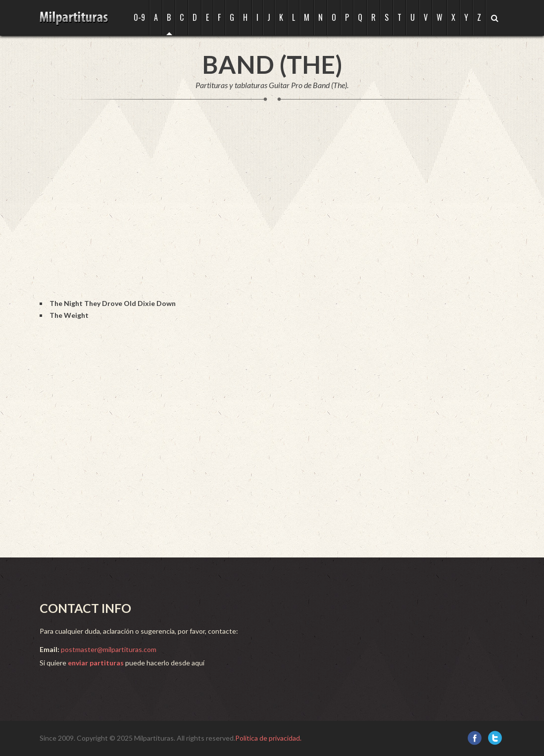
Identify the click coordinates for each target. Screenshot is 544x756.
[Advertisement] (220, 210)
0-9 (139, 17)
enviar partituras (96, 663)
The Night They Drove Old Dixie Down (113, 303)
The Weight (69, 315)
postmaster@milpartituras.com (109, 649)
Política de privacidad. (268, 738)
